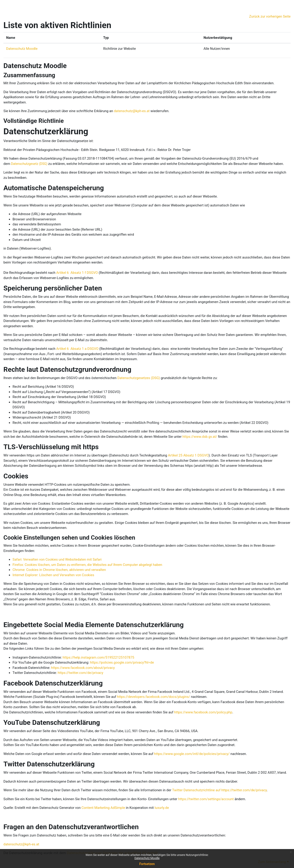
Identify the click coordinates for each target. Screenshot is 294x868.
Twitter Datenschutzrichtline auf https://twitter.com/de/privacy (219, 790)
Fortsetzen (147, 864)
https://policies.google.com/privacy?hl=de (122, 662)
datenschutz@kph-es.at (132, 111)
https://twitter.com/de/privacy (80, 673)
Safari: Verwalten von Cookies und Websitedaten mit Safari (57, 559)
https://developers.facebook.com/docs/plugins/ (153, 697)
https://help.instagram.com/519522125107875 (98, 657)
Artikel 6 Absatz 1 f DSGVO (77, 273)
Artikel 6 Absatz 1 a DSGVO (77, 349)
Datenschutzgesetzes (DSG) (139, 378)
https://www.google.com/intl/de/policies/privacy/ (192, 754)
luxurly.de (162, 808)
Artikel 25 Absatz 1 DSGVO (188, 455)
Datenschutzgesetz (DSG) (29, 164)
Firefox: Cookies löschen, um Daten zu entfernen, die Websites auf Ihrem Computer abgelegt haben (87, 565)
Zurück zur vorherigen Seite (270, 16)
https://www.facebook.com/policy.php (203, 712)
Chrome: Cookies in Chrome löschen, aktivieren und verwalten (59, 570)
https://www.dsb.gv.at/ (200, 437)
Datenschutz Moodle (147, 858)
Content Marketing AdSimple (103, 808)
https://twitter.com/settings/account (206, 799)
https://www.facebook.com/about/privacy (83, 668)
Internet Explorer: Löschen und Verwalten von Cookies (53, 575)
